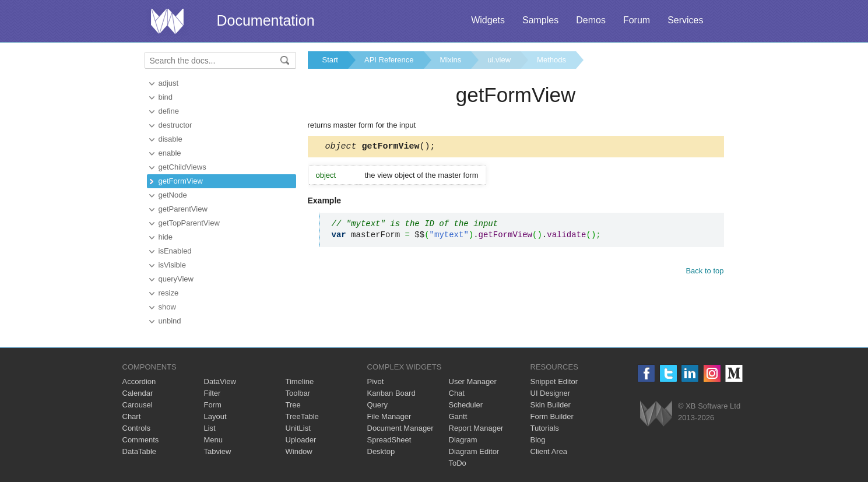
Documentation (266, 20)
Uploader (301, 440)
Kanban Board (391, 393)
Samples (540, 20)
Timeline (300, 381)
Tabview (218, 451)
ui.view (499, 60)
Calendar (138, 393)
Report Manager (476, 428)
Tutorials (545, 428)
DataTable (140, 451)
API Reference (389, 60)
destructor (175, 125)
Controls (136, 428)
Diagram (463, 440)
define (169, 111)
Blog (538, 440)
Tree (293, 405)
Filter (212, 393)
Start (330, 60)
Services (685, 20)
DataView (220, 381)
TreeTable (302, 416)
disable (171, 139)
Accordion (139, 381)
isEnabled (175, 251)
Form (213, 405)
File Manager (389, 416)
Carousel (138, 405)
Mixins (451, 60)
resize (169, 293)
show (167, 307)
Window (299, 451)
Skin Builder (551, 405)
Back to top (704, 272)
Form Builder (552, 416)
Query (377, 405)
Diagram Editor (474, 451)
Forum (637, 20)
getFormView (181, 181)
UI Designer (551, 393)
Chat (457, 393)
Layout (215, 416)
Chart (132, 416)
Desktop (381, 451)
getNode (173, 195)
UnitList (298, 428)
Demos (591, 20)
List (210, 428)
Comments (141, 440)
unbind (170, 321)
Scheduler (466, 405)
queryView (176, 279)
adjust (169, 83)
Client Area (549, 451)
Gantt (458, 416)
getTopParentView (189, 223)
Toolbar (298, 393)
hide (166, 237)
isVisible (172, 265)
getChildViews (182, 167)
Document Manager (400, 428)
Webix (656, 414)
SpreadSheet (389, 440)
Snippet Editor (554, 381)
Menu (214, 440)
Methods (551, 60)
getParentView (183, 209)
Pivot (376, 381)
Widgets (488, 20)
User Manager (473, 381)
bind (166, 97)
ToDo (458, 463)
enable (170, 153)
